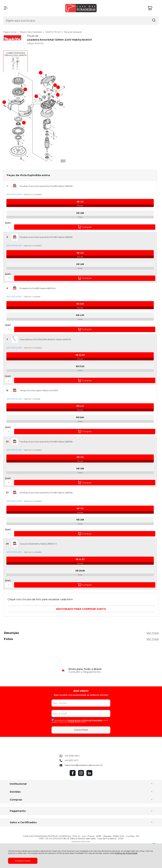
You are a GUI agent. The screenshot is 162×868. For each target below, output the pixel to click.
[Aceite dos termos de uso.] (53, 720)
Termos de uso (74, 720)
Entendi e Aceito (23, 861)
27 (7, 493)
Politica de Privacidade (92, 720)
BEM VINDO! (81, 691)
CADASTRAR (81, 730)
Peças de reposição (73, 32)
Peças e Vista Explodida (31, 32)
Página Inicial (10, 32)
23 (7, 442)
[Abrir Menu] (6, 8)
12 (7, 390)
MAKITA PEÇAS (53, 32)
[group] (81, 670)
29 (7, 544)
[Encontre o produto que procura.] (154, 21)
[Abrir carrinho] (152, 8)
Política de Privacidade (126, 853)
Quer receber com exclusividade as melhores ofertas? (81, 695)
